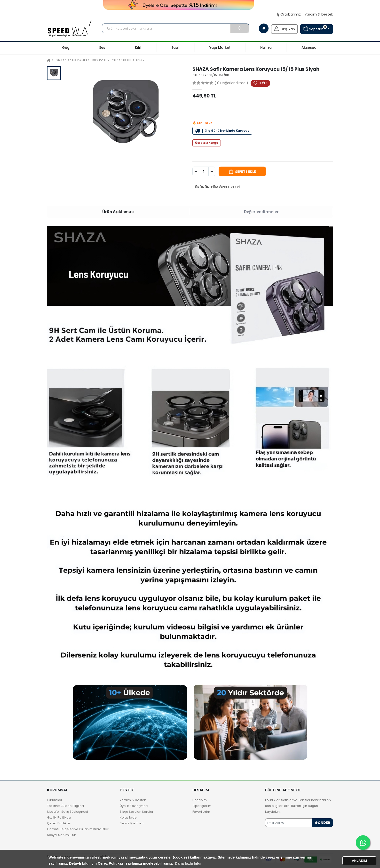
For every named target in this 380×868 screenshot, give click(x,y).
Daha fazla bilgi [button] (188, 863)
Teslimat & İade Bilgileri (65, 806)
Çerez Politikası (59, 823)
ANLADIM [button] (359, 861)
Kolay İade (128, 817)
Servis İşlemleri (132, 823)
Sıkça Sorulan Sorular (137, 812)
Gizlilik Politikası (59, 817)
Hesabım (200, 800)
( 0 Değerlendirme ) (231, 83)
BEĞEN (263, 83)
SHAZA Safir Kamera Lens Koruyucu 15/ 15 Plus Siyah (100, 60)
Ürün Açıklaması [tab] (118, 212)
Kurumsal (55, 800)
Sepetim (315, 28)
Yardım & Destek (319, 14)
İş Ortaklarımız (289, 14)
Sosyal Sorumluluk (61, 835)
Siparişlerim (202, 806)
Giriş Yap (284, 28)
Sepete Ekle (245, 172)
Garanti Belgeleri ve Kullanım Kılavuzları (78, 829)
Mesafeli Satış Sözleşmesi (67, 812)
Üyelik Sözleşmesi (134, 806)
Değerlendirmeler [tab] (261, 212)
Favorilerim (201, 812)
